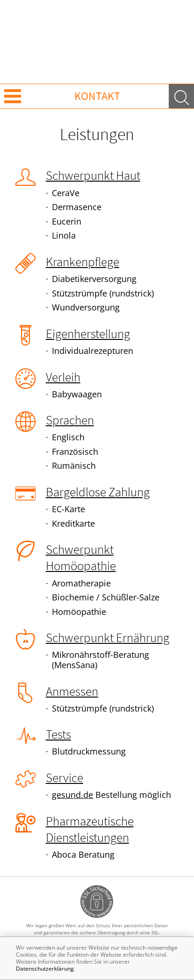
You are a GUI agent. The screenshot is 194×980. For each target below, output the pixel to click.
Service (65, 777)
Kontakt (97, 96)
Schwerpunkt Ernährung (108, 637)
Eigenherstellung (88, 333)
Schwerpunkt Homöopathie (81, 557)
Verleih (63, 377)
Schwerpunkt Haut (93, 175)
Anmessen (72, 691)
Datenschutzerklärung (45, 969)
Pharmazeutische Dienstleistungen (90, 829)
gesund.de (72, 795)
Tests (58, 734)
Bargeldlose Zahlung (98, 492)
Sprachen (70, 420)
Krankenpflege (83, 261)
